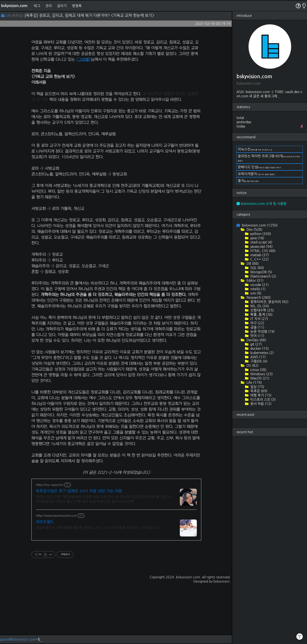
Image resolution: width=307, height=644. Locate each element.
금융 (257, 327)
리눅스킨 (255, 149)
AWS (258, 357)
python (260, 234)
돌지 (248, 181)
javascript (261, 246)
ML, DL (259, 306)
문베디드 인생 (259, 167)
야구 (257, 323)
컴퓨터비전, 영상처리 (269, 302)
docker (259, 348)
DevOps (256, 340)
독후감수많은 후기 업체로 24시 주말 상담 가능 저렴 (79, 551)
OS (252, 365)
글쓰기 (62, 6)
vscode (259, 285)
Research (258, 297)
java (257, 238)
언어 (257, 336)
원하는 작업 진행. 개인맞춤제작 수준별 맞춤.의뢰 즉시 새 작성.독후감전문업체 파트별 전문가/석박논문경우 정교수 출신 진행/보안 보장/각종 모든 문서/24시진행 (104, 559)
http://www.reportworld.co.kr (56, 575)
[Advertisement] (116, 65)
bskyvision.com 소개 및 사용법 (261, 204)
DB (252, 263)
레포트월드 (45, 581)
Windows (261, 374)
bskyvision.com (14, 6)
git (256, 344)
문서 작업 (261, 404)
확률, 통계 (261, 314)
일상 (257, 387)
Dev (254, 229)
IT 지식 (259, 319)
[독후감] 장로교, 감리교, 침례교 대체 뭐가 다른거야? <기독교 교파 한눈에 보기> (89, 16)
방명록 (77, 6)
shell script (261, 242)
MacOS (259, 378)
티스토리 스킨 (263, 399)
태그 (37, 6)
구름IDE (258, 361)
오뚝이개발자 (256, 174)
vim (255, 293)
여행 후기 (261, 395)
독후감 (258, 391)
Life (254, 382)
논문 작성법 (262, 331)
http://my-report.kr (49, 544)
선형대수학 (262, 310)
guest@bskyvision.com (18, 639)
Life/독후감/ (13, 16)
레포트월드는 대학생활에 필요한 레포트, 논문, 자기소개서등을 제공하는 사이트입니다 (98, 587)
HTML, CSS (263, 251)
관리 (49, 6)
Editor (255, 280)
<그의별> (84, 119)
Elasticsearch (263, 276)
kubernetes (262, 353)
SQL (257, 268)
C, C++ (259, 259)
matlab (259, 255)
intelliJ (258, 289)
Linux (258, 370)
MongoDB (261, 272)
